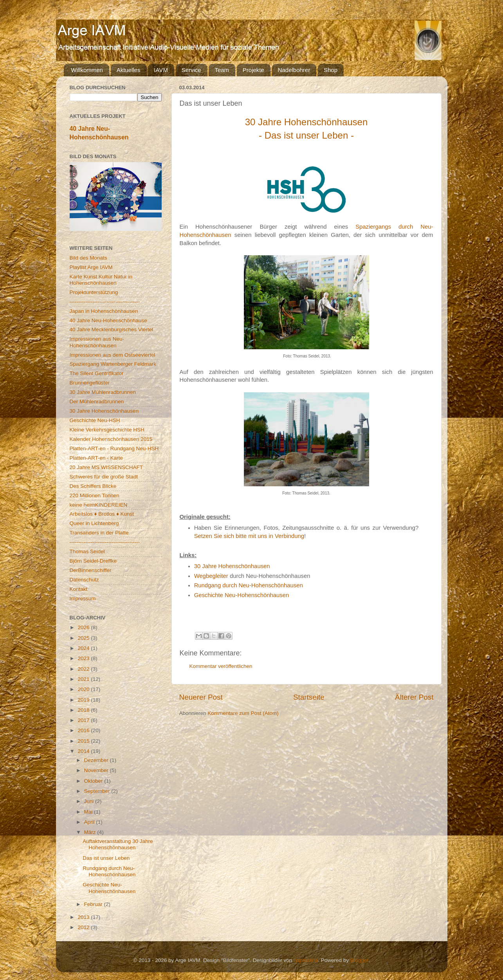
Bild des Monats (88, 258)
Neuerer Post (201, 697)
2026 (84, 627)
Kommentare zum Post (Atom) (243, 713)
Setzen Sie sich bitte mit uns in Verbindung (249, 536)
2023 (84, 658)
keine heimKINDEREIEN (99, 505)
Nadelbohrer (294, 70)
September (98, 791)
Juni (90, 801)
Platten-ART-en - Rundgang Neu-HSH (114, 448)
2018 (84, 710)
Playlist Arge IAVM (91, 267)
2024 (84, 648)
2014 (84, 751)
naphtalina (306, 960)
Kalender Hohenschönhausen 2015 (111, 439)
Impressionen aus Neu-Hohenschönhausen (97, 342)
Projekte (253, 70)
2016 (84, 730)
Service (191, 70)
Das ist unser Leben (106, 858)
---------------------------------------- (105, 302)
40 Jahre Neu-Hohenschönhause (108, 320)
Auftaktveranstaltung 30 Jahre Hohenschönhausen (118, 844)
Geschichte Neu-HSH (95, 420)
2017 (84, 720)
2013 (84, 917)
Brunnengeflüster (90, 383)
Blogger (359, 960)
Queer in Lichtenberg (94, 523)
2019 (84, 700)
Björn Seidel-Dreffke (93, 561)
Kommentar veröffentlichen (221, 666)
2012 (84, 927)
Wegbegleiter (211, 576)
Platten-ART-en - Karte (96, 458)
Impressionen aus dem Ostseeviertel (113, 355)
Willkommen (87, 70)
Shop (331, 70)
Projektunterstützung (94, 292)
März (91, 832)
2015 (84, 741)
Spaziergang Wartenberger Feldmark (113, 364)
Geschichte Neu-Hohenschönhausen (242, 595)
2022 (84, 669)
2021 (84, 679)
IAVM (161, 70)
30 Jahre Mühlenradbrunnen (103, 392)
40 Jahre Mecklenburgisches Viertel (112, 329)
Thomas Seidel (87, 551)
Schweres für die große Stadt (104, 477)
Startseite (309, 697)
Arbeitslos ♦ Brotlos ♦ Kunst (102, 514)
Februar (94, 904)
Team (222, 70)
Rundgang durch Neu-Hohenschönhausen (249, 585)
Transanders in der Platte (99, 533)
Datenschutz (84, 580)
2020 (84, 689)
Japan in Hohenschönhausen (104, 311)
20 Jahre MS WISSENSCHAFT (106, 467)
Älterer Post (414, 697)
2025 (84, 638)
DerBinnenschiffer (91, 570)
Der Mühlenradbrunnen (97, 402)
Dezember (97, 760)
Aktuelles (129, 70)
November (97, 770)
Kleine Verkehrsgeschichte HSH (107, 430)
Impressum (83, 598)
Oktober (94, 781)
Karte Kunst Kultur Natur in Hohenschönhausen (101, 280)
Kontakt (79, 589)
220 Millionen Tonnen (95, 495)
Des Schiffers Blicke (93, 486)
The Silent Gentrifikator (97, 373)
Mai (89, 812)
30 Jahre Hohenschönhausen (232, 566)
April (90, 822)
